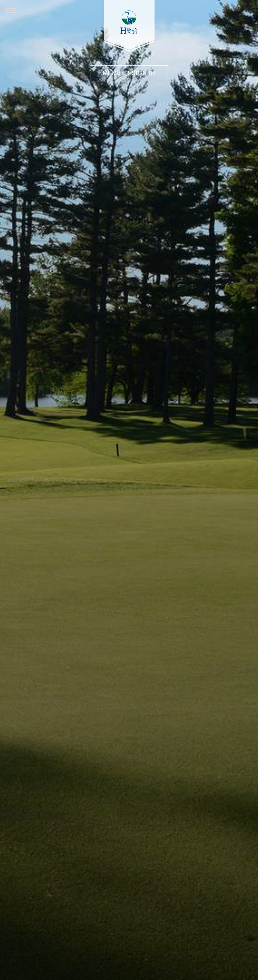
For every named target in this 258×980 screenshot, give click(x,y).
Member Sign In (129, 73)
